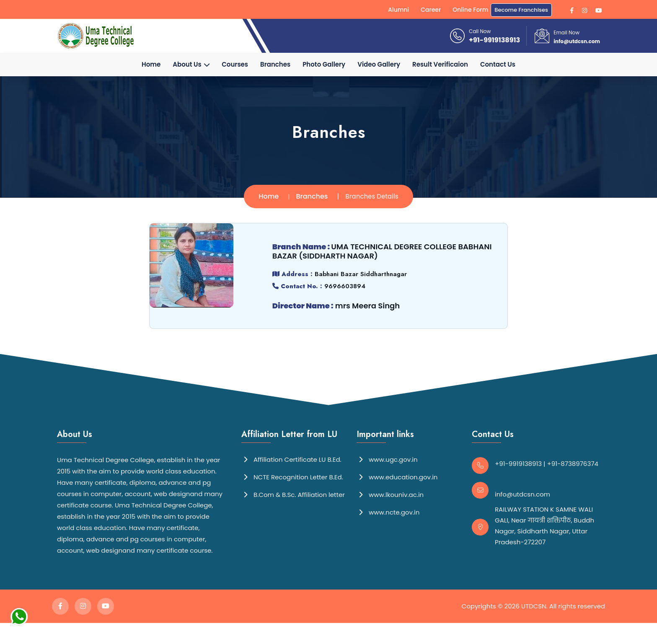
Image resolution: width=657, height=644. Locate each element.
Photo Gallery (324, 64)
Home (151, 64)
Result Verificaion (440, 64)
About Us (191, 64)
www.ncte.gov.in (388, 512)
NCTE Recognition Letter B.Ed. (292, 477)
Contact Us (498, 64)
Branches (275, 64)
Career (431, 10)
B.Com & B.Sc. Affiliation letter (293, 494)
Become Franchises (521, 10)
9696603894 (344, 286)
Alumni (398, 10)
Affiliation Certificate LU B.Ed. (291, 459)
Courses (235, 64)
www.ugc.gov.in (387, 459)
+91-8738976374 (573, 464)
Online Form (470, 10)
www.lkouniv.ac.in (390, 494)
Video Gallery (379, 64)
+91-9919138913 (494, 40)
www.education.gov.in (397, 477)
